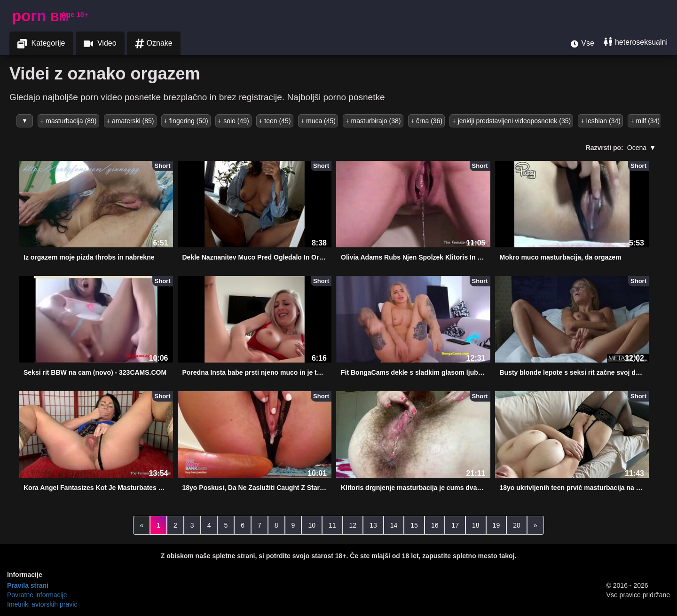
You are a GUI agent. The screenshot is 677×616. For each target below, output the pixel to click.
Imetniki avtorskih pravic (42, 604)
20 (517, 525)
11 (332, 525)
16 (435, 525)
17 (455, 525)
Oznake (154, 43)
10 (312, 525)
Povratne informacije (37, 595)
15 (414, 525)
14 (394, 525)
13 (373, 525)
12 (353, 525)
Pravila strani (28, 585)
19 (496, 525)
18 (476, 525)
